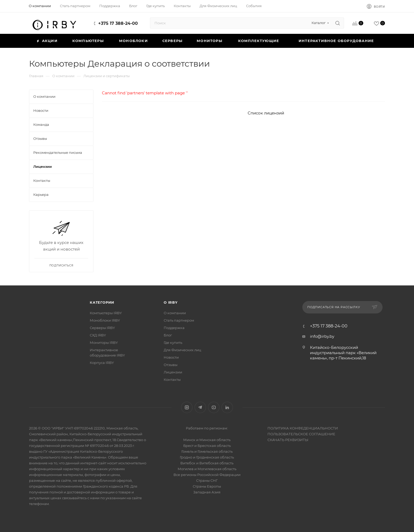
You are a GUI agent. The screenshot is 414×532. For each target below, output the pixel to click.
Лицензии (173, 372)
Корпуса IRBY (102, 363)
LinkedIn (227, 407)
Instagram (187, 407)
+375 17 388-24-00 (118, 23)
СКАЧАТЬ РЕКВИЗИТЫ (288, 440)
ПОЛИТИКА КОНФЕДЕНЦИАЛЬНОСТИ (303, 428)
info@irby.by (322, 336)
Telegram (200, 407)
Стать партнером (179, 320)
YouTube (214, 407)
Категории (102, 302)
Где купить (173, 343)
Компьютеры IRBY (106, 313)
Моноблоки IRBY (105, 320)
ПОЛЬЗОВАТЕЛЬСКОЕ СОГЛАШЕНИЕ (301, 434)
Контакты (172, 380)
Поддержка (174, 328)
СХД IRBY (98, 335)
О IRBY (171, 302)
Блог (168, 335)
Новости (171, 357)
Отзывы (171, 365)
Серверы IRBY (102, 328)
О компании (175, 313)
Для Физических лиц (182, 350)
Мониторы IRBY (104, 343)
